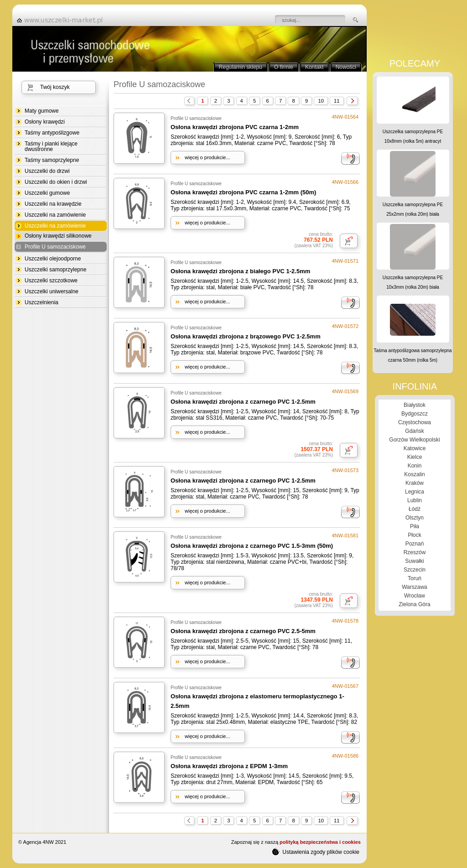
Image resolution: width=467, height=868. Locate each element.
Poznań (415, 544)
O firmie (284, 67)
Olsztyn (415, 518)
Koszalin (414, 474)
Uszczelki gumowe (47, 193)
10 (321, 101)
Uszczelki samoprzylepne (55, 270)
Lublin (415, 500)
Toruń (415, 578)
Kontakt (314, 67)
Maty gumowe (42, 111)
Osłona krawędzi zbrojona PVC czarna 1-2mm (235, 127)
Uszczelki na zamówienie (55, 215)
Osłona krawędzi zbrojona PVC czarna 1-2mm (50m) (243, 192)
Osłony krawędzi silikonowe (58, 236)
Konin (415, 466)
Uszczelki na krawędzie (53, 204)
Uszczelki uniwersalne (52, 291)
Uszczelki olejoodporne (53, 259)
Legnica (415, 492)
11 (337, 101)
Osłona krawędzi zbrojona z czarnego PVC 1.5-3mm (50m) (252, 546)
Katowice (415, 448)
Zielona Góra (414, 604)
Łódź (415, 509)
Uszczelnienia (42, 302)
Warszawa (415, 587)
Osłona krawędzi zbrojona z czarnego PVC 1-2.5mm (243, 402)
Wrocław (415, 596)
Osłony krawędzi (45, 122)
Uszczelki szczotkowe (51, 281)
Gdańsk (414, 431)
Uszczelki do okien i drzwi (56, 182)
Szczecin (415, 570)
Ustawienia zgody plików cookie (316, 852)
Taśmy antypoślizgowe (52, 133)
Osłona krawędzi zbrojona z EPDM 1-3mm (229, 766)
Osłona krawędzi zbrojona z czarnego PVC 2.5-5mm (243, 631)
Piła (415, 526)
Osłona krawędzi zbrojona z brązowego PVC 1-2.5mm (246, 336)
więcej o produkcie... (208, 157)
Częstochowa (415, 422)
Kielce (415, 457)
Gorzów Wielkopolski (414, 440)
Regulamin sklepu (241, 67)
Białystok (415, 405)
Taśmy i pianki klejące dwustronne (51, 146)
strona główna (62, 20)
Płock (414, 535)
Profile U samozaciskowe (55, 247)
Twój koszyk (55, 87)
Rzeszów (415, 552)
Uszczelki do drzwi (47, 171)
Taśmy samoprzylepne (52, 160)
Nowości (346, 67)
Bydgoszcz (415, 414)
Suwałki (414, 561)
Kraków (415, 483)
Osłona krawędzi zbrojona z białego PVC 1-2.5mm (240, 271)
